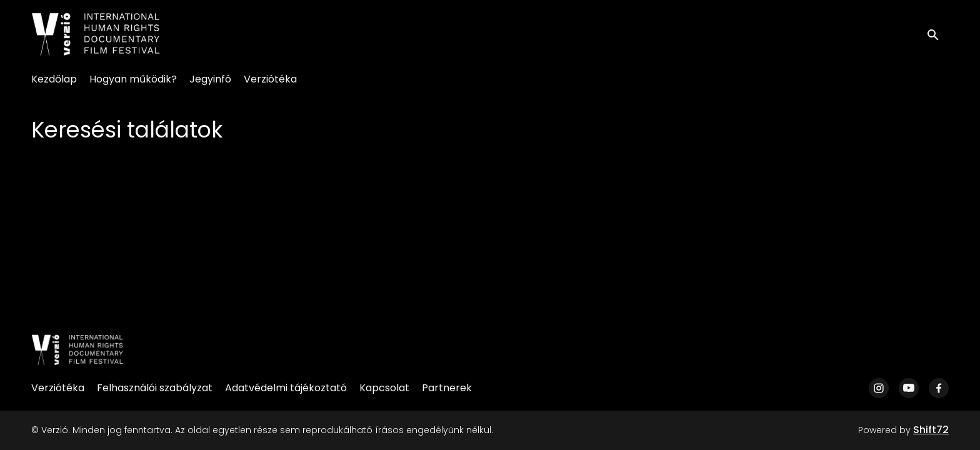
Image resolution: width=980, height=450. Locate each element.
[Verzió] (77, 350)
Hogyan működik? (133, 79)
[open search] (937, 34)
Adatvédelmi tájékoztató (286, 388)
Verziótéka (270, 79)
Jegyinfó (210, 79)
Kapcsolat (384, 388)
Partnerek (447, 388)
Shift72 (931, 430)
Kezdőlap (54, 79)
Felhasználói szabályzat (155, 388)
